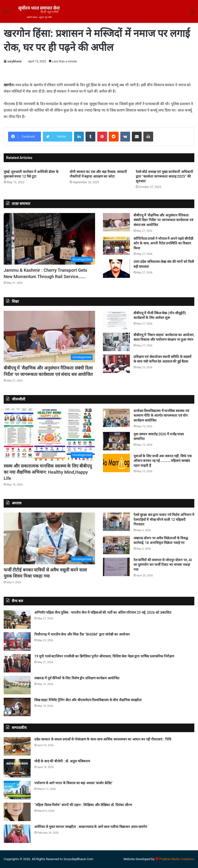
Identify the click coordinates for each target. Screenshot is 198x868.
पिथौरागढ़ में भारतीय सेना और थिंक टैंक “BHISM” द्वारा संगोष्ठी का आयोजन (82, 634)
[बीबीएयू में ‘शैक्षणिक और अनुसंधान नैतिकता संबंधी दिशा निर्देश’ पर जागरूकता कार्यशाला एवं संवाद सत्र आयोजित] (116, 222)
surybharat (14, 61)
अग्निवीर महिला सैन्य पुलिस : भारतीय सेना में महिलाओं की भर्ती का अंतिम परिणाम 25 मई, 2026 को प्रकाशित (103, 612)
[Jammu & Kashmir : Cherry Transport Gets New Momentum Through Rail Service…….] (49, 239)
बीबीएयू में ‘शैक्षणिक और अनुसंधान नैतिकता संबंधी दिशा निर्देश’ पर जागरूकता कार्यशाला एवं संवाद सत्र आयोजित (163, 220)
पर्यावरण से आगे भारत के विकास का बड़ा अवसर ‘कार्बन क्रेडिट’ (73, 783)
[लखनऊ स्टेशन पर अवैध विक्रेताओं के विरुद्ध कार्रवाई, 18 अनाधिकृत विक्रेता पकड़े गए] (116, 545)
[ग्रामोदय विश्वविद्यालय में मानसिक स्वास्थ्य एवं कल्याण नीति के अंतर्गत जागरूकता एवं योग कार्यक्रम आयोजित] (116, 418)
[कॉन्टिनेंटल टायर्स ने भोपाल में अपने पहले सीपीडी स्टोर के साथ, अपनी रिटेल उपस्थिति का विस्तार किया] (116, 246)
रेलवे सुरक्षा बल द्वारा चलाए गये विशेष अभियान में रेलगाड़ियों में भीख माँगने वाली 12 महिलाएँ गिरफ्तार (164, 519)
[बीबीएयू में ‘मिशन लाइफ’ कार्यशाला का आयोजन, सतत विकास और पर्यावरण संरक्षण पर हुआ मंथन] (116, 342)
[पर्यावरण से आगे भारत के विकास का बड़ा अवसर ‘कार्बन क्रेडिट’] (17, 790)
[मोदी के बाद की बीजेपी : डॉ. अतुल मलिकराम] (17, 768)
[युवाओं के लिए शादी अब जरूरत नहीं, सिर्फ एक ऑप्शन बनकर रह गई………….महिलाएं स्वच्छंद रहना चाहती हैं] (116, 463)
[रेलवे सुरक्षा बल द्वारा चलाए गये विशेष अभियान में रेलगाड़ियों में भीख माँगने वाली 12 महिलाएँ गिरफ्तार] (116, 522)
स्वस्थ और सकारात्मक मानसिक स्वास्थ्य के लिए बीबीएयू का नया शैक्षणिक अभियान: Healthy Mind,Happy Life (48, 472)
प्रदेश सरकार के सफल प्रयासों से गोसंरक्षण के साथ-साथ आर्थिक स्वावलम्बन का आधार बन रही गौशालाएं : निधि (103, 739)
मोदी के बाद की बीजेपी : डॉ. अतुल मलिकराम (62, 761)
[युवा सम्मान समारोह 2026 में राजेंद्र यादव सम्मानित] (116, 441)
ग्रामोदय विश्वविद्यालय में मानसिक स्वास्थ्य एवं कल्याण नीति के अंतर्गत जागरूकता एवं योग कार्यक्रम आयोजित (161, 416)
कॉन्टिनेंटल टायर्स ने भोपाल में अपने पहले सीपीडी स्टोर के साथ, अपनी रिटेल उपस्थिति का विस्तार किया (163, 243)
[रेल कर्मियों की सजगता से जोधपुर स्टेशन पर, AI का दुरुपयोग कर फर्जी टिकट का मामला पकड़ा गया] (116, 567)
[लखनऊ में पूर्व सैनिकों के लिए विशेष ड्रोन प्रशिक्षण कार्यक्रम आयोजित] (17, 685)
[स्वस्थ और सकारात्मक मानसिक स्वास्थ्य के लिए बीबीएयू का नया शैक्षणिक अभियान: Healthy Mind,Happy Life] (49, 434)
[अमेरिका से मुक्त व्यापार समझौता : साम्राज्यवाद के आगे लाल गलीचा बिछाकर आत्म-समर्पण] (17, 834)
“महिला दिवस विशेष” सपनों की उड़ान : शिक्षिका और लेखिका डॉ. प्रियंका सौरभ (83, 805)
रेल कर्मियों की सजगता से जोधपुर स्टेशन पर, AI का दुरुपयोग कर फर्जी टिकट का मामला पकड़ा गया (163, 565)
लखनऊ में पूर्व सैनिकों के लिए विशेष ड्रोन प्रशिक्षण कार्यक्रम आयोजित (77, 678)
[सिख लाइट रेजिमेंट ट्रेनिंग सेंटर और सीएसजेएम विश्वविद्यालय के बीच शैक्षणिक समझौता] (17, 707)
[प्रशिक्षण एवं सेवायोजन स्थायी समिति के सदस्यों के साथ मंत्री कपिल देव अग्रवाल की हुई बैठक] (116, 364)
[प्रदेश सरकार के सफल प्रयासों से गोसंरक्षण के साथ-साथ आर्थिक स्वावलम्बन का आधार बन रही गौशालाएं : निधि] (17, 746)
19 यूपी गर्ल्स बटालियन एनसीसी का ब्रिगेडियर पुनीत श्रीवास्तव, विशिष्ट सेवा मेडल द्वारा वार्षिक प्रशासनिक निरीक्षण (104, 656)
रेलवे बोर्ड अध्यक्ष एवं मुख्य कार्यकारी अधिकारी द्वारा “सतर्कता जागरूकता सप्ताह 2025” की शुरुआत (164, 176)
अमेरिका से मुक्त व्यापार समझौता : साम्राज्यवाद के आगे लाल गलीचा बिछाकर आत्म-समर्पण (91, 827)
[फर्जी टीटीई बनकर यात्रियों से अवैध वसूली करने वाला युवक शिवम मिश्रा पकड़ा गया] (49, 538)
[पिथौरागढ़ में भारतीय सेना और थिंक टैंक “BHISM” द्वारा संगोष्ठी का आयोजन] (17, 641)
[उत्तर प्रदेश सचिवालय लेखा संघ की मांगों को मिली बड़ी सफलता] (116, 269)
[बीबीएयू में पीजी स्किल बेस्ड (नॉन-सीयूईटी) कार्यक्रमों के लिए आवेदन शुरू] (116, 320)
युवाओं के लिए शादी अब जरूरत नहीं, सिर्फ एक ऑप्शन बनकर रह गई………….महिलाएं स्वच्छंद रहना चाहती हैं (163, 461)
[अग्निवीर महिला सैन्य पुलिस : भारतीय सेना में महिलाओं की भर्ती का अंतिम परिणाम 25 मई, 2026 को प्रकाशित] (17, 619)
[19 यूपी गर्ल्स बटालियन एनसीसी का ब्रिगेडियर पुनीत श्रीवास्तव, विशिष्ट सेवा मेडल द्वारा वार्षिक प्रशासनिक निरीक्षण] (17, 663)
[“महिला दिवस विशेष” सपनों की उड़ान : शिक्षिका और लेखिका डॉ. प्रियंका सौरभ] (17, 812)
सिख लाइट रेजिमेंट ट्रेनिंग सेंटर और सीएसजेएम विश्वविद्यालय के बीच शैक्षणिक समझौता (88, 700)
